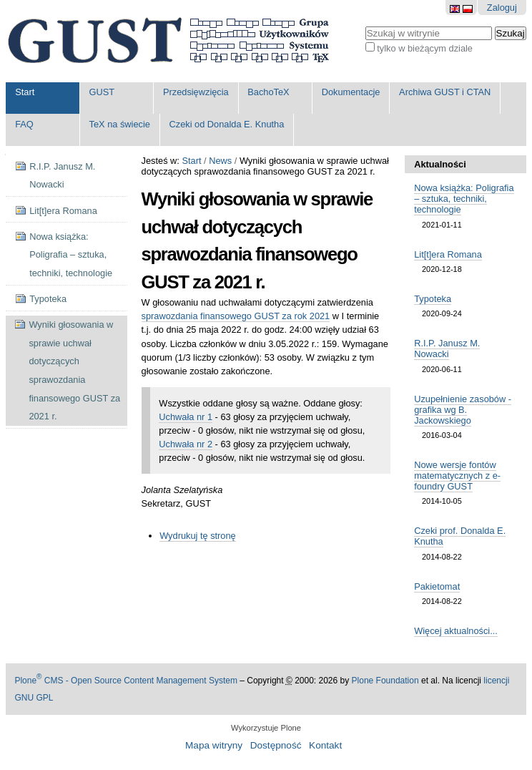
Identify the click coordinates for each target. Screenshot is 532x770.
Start (25, 92)
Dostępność (276, 745)
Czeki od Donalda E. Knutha (227, 124)
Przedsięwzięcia (196, 92)
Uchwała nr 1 (186, 417)
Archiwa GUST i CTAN (445, 92)
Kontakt (325, 745)
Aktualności (440, 164)
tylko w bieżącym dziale (425, 48)
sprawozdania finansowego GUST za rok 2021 (236, 316)
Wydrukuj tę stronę (198, 536)
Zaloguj (502, 8)
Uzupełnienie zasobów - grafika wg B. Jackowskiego (463, 410)
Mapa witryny (214, 745)
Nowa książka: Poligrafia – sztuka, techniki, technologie (464, 199)
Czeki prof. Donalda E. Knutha (460, 536)
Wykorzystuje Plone (266, 728)
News (220, 161)
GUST (102, 92)
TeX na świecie (120, 124)
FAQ (24, 124)
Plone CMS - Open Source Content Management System (126, 681)
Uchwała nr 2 (186, 444)
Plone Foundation (385, 681)
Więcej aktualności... (456, 631)
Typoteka (433, 299)
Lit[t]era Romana (448, 254)
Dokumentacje (351, 92)
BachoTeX (268, 92)
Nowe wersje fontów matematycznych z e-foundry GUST (457, 476)
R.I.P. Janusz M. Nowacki (447, 349)
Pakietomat (437, 586)
